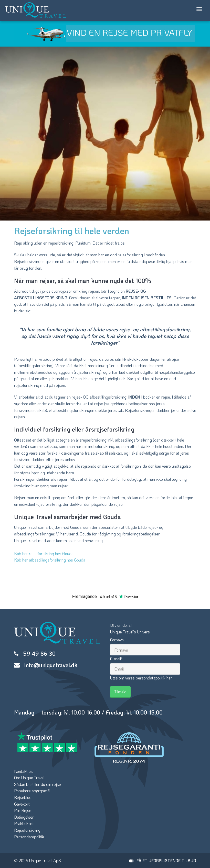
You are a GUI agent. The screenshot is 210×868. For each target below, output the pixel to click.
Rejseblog (23, 797)
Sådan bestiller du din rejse (38, 784)
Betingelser (24, 817)
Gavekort (22, 804)
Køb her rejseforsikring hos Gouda (44, 553)
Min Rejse (23, 810)
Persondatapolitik (29, 837)
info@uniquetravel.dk (51, 665)
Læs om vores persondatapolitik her (141, 678)
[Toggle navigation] (199, 9)
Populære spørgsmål (32, 791)
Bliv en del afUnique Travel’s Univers (130, 628)
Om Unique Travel (29, 778)
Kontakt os (23, 771)
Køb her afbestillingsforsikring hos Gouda (50, 560)
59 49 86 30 (39, 653)
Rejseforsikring (27, 830)
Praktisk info (25, 823)
